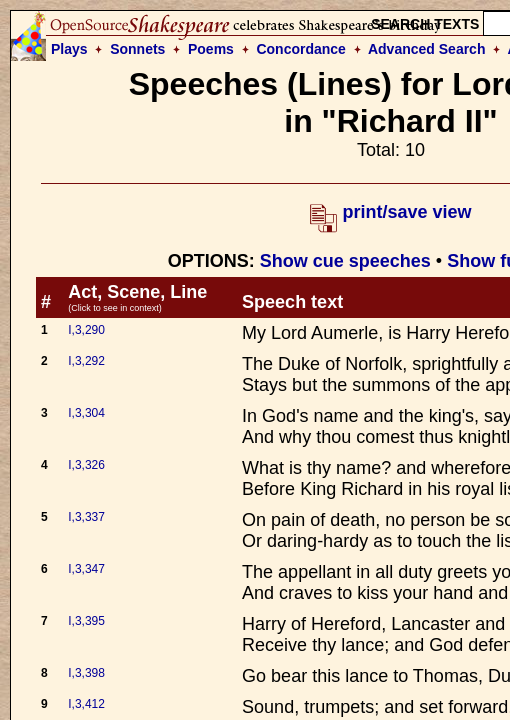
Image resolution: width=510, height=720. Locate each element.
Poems (211, 49)
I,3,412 (86, 704)
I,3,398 (86, 673)
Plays (69, 49)
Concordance (300, 49)
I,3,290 (86, 330)
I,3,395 (86, 621)
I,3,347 (86, 569)
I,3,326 (86, 465)
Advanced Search (427, 49)
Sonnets (137, 49)
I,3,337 (86, 517)
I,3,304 (86, 413)
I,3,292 (86, 361)
